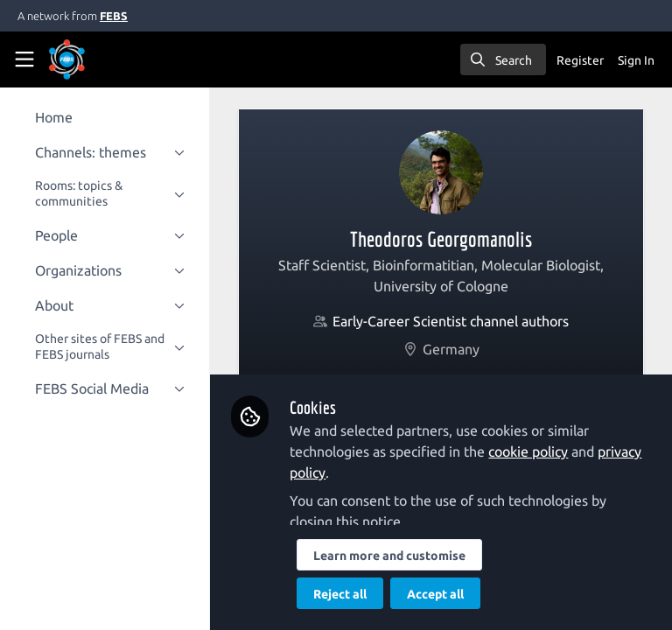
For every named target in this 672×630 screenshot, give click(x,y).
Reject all (354, 594)
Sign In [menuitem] (636, 60)
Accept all (449, 594)
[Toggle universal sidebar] (24, 59)
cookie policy (542, 451)
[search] (503, 59)
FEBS (114, 16)
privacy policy (345, 472)
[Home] (91, 59)
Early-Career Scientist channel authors (458, 321)
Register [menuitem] (580, 60)
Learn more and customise (403, 556)
